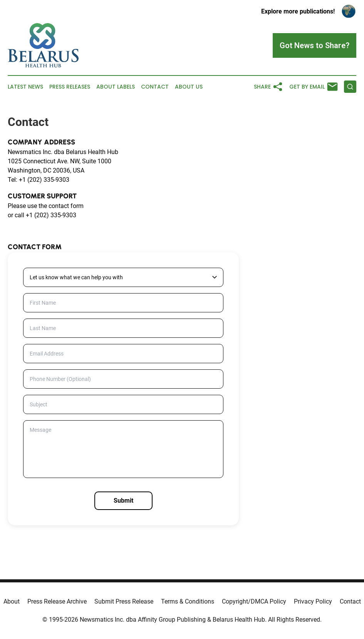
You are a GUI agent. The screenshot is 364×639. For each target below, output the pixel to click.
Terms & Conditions (188, 601)
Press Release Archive (57, 601)
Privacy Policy (313, 601)
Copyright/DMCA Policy (254, 601)
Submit (123, 501)
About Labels (116, 87)
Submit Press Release (124, 601)
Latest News (25, 87)
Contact (155, 87)
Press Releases (70, 87)
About (12, 601)
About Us (189, 87)
